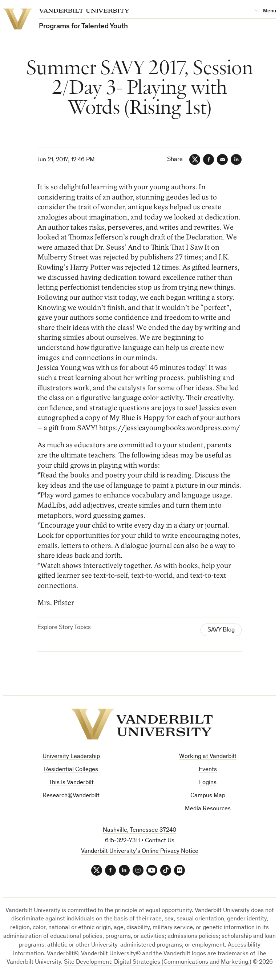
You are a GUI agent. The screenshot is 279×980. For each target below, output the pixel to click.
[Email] (222, 160)
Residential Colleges (71, 770)
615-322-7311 (122, 841)
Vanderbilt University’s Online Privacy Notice (140, 852)
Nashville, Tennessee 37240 (139, 830)
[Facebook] (209, 160)
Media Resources (208, 809)
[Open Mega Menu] (265, 11)
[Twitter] (195, 160)
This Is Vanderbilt (71, 783)
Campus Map (208, 796)
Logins (208, 783)
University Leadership (71, 757)
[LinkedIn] (236, 160)
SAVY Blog (221, 630)
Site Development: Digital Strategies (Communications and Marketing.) (158, 962)
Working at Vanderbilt (208, 757)
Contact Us (160, 841)
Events (208, 770)
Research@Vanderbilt (71, 796)
